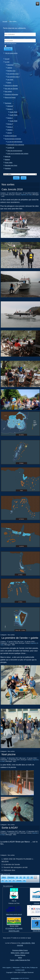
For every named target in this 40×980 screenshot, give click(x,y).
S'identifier (8, 49)
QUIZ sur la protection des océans (18, 154)
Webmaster (16, 968)
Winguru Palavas (20, 955)
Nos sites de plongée (11, 89)
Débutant (10, 106)
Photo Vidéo (9, 163)
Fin (24, 881)
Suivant (19, 881)
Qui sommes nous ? (13, 77)
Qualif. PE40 (13, 115)
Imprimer (24, 195)
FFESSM (37, 903)
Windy (20, 958)
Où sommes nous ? (13, 74)
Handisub (8, 168)
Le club (7, 62)
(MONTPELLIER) (14, 931)
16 (24, 877)
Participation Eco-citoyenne (16, 145)
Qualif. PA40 (13, 121)
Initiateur (10, 130)
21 (6, 881)
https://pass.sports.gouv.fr (14, 914)
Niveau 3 (10, 124)
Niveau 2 (10, 118)
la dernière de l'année (12, 864)
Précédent (11, 877)
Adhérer (10, 68)
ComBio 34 (11, 148)
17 (28, 877)
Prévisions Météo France (20, 950)
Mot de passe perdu (11, 53)
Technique (8, 103)
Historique (10, 65)
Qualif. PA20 (13, 112)
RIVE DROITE (26, 943)
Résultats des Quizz (11, 165)
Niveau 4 (10, 127)
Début (4, 877)
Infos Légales (7, 968)
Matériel (7, 160)
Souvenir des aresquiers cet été (16, 867)
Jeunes (9, 133)
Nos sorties (8, 91)
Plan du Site (25, 968)
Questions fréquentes (12, 94)
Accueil (5, 21)
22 (10, 881)
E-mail (30, 195)
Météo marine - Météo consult (20, 953)
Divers (9, 83)
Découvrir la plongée (11, 86)
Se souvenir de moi (10, 44)
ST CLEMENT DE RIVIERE (14, 928)
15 (21, 877)
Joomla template (15, 978)
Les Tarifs (10, 80)
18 (32, 877)
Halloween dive (9, 870)
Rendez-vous (11, 71)
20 (3, 881)
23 (14, 881)
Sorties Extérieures (11, 136)
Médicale (8, 157)
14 (17, 877)
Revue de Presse (10, 97)
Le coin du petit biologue (15, 142)
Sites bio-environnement (15, 151)
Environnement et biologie (13, 139)
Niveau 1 (10, 109)
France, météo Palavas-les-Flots (20, 960)
